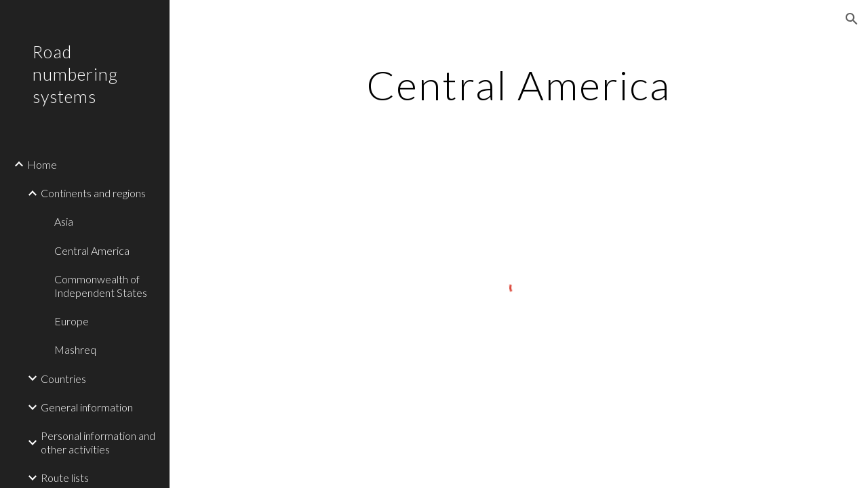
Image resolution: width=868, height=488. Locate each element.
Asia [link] (64, 221)
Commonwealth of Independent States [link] (101, 285)
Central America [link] (92, 250)
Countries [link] (63, 379)
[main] (518, 85)
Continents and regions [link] (93, 193)
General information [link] (87, 407)
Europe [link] (72, 321)
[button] (852, 19)
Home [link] (42, 164)
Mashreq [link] (75, 349)
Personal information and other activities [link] (98, 442)
